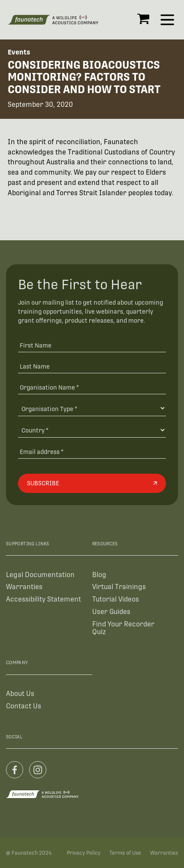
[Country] (92, 430)
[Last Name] (92, 366)
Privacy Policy (84, 853)
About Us (20, 694)
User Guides (111, 612)
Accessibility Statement (44, 599)
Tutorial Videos (116, 599)
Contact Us (24, 706)
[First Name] (92, 345)
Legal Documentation (40, 575)
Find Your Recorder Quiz (123, 628)
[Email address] (92, 451)
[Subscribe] (92, 483)
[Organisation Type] (92, 408)
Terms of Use (125, 853)
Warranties (24, 587)
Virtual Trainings (119, 587)
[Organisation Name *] (92, 387)
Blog (99, 575)
